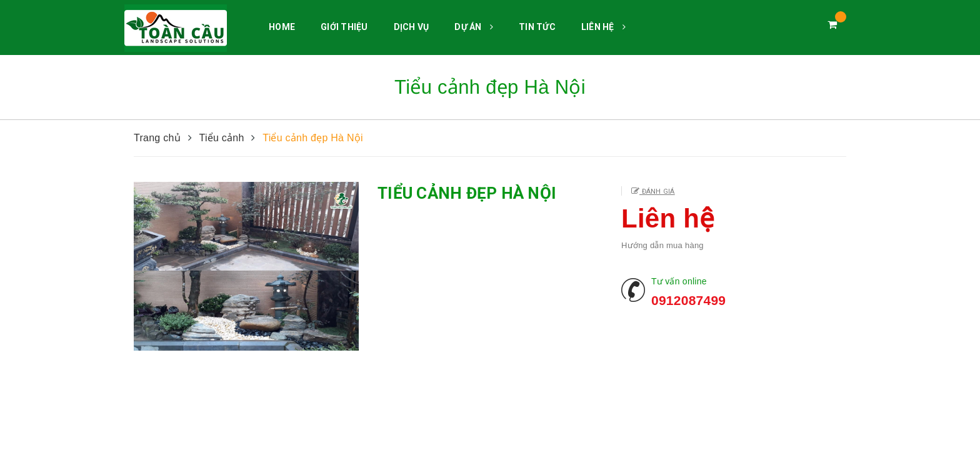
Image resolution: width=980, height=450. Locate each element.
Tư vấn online (679, 281)
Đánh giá (657, 192)
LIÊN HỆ (603, 27)
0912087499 (688, 300)
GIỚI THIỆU (344, 27)
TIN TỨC (537, 27)
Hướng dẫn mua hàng (662, 245)
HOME (282, 27)
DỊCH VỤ (412, 27)
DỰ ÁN (474, 27)
